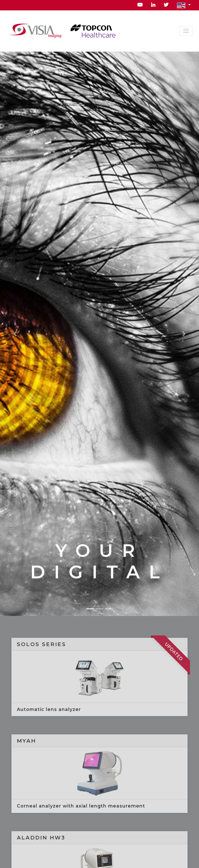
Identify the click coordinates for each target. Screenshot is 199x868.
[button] (184, 5)
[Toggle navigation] (186, 31)
